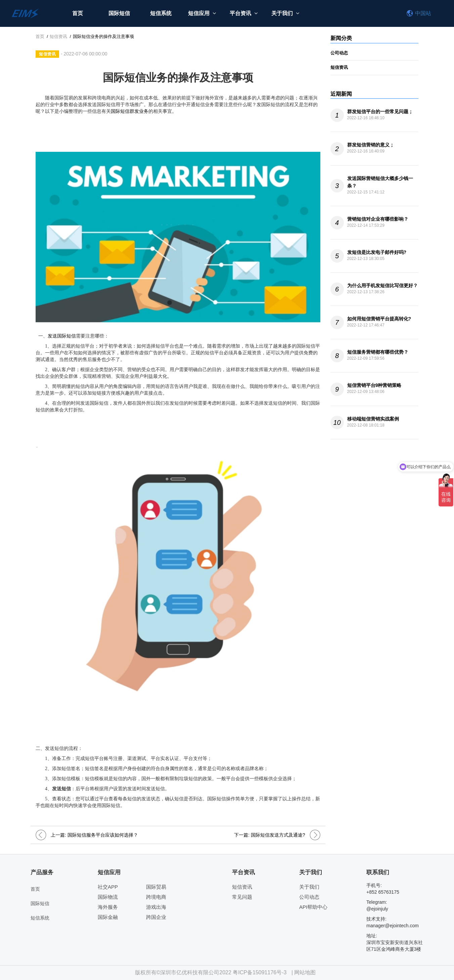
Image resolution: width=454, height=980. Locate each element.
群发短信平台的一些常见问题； (380, 112)
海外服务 (108, 907)
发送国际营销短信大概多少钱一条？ (380, 182)
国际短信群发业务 (130, 111)
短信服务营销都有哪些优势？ (378, 352)
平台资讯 (244, 13)
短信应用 (202, 13)
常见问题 (242, 897)
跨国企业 (156, 917)
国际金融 (108, 917)
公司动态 (339, 53)
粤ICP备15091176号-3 (260, 972)
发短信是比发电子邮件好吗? (377, 252)
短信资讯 (58, 36)
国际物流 (108, 897)
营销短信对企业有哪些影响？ (378, 219)
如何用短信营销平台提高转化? (379, 319)
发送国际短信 (62, 336)
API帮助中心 (313, 907)
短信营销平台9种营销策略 (374, 385)
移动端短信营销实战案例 (373, 419)
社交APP (108, 887)
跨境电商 (156, 897)
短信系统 (161, 13)
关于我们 (286, 13)
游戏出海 (156, 907)
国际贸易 (156, 887)
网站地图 (305, 972)
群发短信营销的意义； (371, 145)
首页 (78, 13)
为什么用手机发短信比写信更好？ (382, 285)
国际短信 (119, 13)
